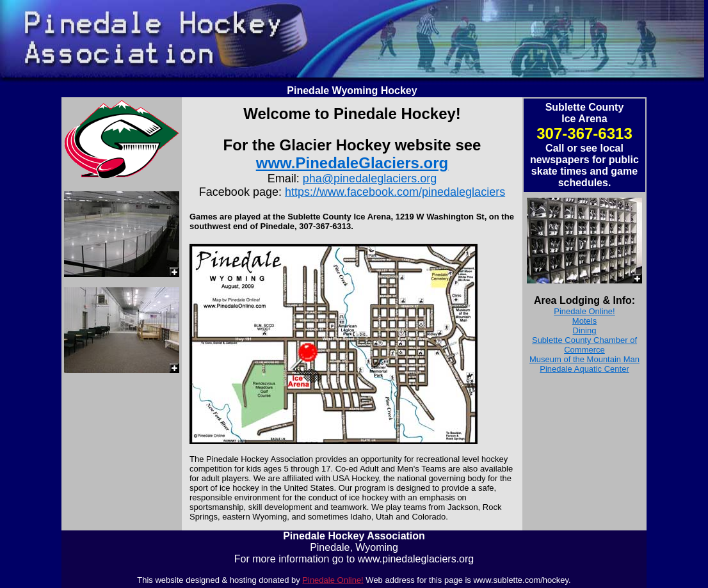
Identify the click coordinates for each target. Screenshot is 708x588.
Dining (585, 330)
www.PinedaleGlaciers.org (352, 163)
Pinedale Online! (584, 311)
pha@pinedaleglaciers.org (370, 179)
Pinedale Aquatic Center (584, 369)
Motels (584, 321)
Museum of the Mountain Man (584, 359)
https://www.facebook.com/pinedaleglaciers (395, 192)
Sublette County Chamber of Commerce (584, 345)
